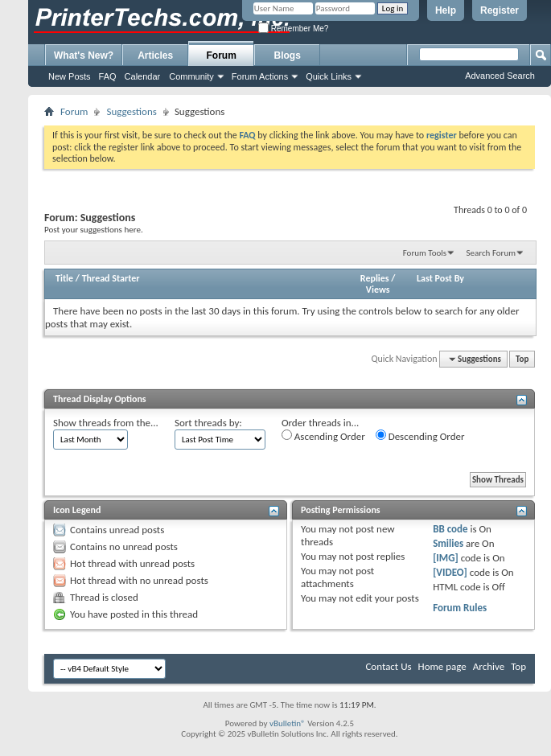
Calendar (143, 76)
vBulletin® (288, 723)
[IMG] (446, 558)
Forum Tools (425, 253)
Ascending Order (323, 436)
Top (522, 359)
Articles (155, 55)
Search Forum (491, 253)
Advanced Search (500, 76)
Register (500, 10)
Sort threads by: (208, 423)
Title (64, 278)
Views (378, 290)
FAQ (108, 76)
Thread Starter (111, 278)
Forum (222, 55)
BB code (450, 529)
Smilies (448, 543)
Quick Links (329, 76)
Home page (442, 666)
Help (446, 10)
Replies (375, 278)
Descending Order (420, 436)
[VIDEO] (450, 572)
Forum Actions (260, 76)
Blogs (288, 55)
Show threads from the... (106, 423)
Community (191, 76)
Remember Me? (293, 29)
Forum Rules (460, 608)
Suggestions (131, 111)
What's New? (84, 55)
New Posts (70, 76)
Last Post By (440, 278)
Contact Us (388, 666)
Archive (489, 666)
